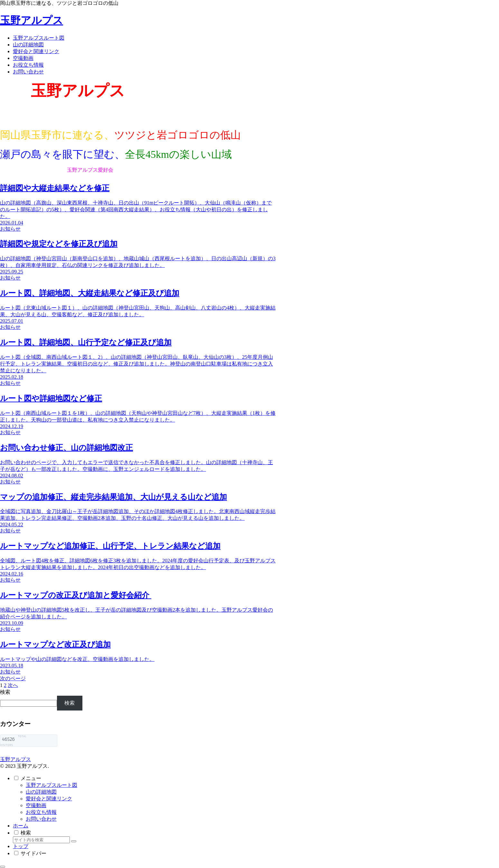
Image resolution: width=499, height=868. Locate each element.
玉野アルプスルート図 (52, 785)
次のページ (13, 678)
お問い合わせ (41, 819)
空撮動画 (36, 805)
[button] (74, 841)
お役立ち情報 (41, 812)
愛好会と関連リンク (49, 799)
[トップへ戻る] (3, 867)
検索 (5, 692)
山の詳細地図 (41, 792)
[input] (41, 840)
